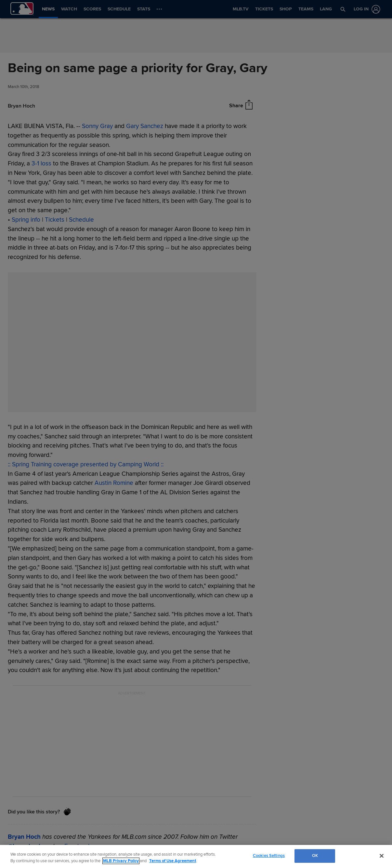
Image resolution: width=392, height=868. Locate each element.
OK (315, 856)
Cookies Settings (269, 856)
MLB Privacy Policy (121, 861)
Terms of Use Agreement (173, 861)
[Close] (382, 856)
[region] (196, 856)
